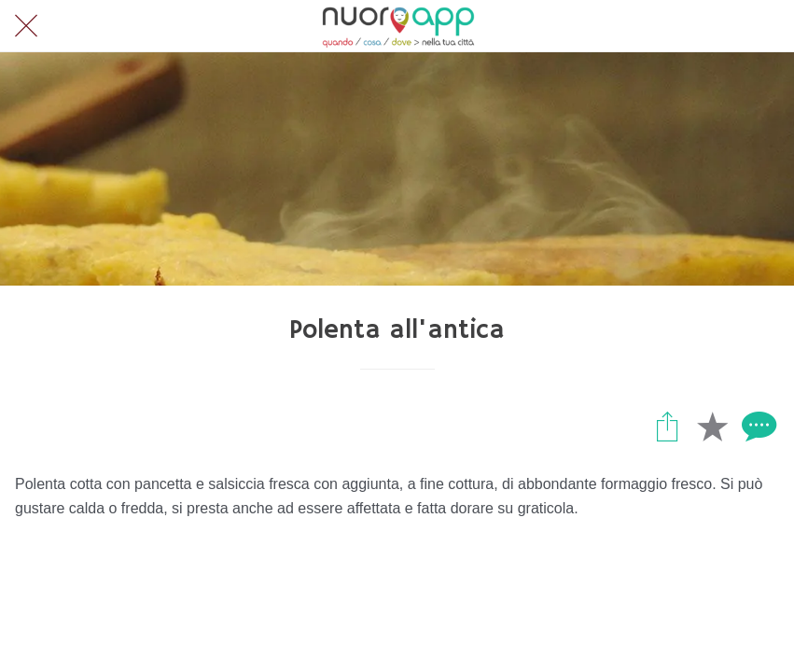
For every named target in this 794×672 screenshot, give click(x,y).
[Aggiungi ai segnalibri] (712, 426)
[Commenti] (757, 426)
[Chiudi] (26, 26)
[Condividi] (667, 426)
